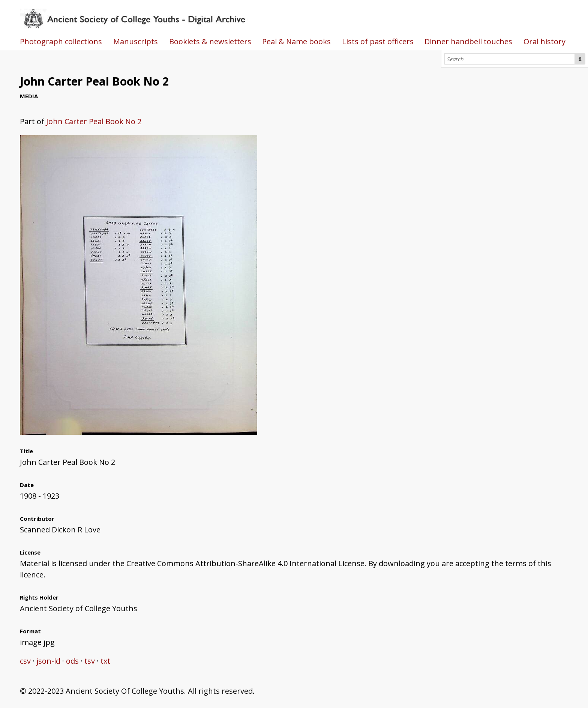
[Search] (510, 59)
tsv (90, 661)
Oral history (544, 41)
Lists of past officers (378, 41)
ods (72, 661)
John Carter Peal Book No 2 (94, 121)
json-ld (48, 661)
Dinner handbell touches (468, 41)
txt (105, 661)
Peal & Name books (296, 41)
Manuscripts (136, 41)
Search (580, 59)
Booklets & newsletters (210, 41)
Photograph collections (61, 41)
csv (25, 661)
